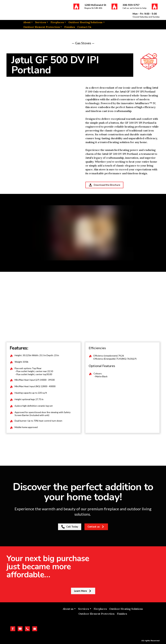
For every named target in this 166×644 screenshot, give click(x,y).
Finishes (70, 27)
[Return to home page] (23, 10)
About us (68, 609)
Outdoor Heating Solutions (85, 22)
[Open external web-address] (103, 626)
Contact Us (84, 27)
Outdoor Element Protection (42, 27)
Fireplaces (57, 22)
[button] (76, 6)
